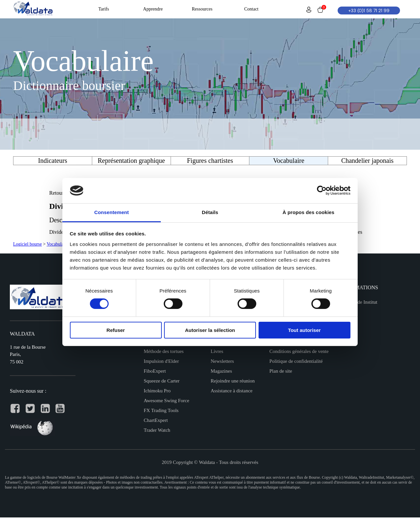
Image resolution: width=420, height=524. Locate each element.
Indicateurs (53, 161)
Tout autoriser (304, 330)
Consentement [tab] (111, 212)
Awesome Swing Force (167, 401)
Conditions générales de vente (299, 351)
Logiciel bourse (27, 244)
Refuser (116, 330)
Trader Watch (157, 430)
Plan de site (281, 371)
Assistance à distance (231, 391)
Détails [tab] (210, 212)
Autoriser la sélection (210, 330)
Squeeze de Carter (162, 381)
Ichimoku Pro (157, 391)
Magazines (221, 371)
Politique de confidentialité (296, 361)
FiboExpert (155, 371)
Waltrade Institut (361, 302)
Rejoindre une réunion (233, 381)
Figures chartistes (210, 161)
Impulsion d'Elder (161, 361)
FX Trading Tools (161, 410)
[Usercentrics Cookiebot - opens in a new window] (322, 190)
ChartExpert (156, 420)
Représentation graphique (131, 161)
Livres (217, 351)
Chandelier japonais (367, 161)
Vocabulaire (58, 244)
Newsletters (222, 361)
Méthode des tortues (164, 351)
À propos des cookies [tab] (308, 212)
